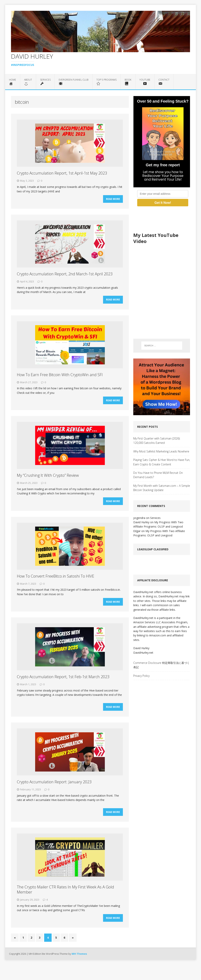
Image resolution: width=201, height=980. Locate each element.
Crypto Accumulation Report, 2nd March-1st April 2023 (65, 276)
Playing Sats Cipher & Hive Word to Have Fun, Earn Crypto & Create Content (162, 462)
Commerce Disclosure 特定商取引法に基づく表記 (161, 665)
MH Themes (79, 969)
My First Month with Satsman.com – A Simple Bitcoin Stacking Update (162, 488)
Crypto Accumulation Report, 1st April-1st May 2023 (62, 173)
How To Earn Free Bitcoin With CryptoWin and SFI (60, 378)
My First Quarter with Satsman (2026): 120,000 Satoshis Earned (157, 441)
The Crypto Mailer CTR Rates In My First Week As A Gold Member (65, 903)
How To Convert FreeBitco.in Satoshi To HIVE (56, 584)
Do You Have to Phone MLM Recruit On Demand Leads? (158, 475)
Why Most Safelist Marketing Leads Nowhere (161, 451)
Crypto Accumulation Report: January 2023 (54, 793)
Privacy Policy (141, 676)
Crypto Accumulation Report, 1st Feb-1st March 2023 (63, 686)
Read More (113, 201)
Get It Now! (163, 203)
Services (155, 518)
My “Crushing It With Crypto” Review (48, 481)
